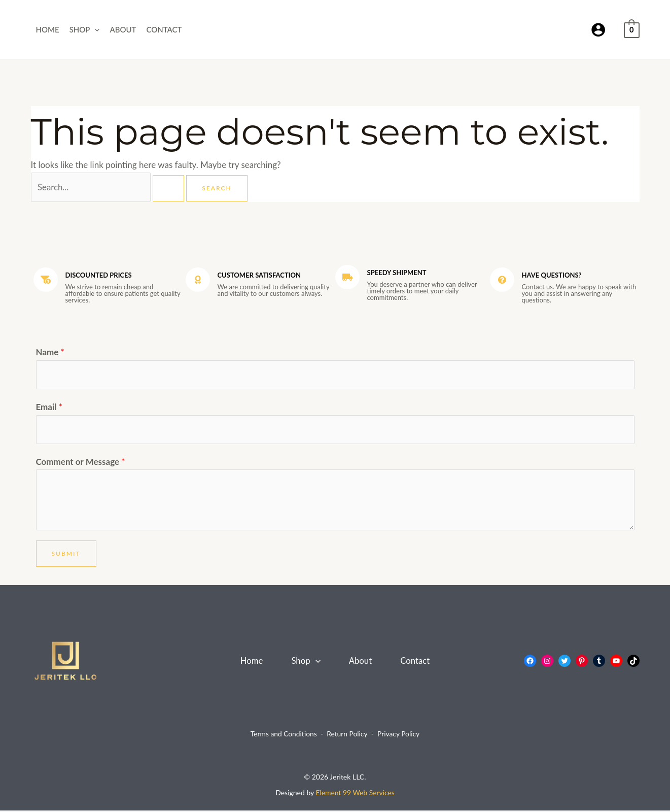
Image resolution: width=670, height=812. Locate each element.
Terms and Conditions (283, 735)
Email (49, 408)
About (123, 29)
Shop (85, 29)
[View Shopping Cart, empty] (632, 29)
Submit (66, 555)
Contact (164, 29)
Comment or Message (81, 463)
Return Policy (347, 735)
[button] (95, 29)
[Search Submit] (169, 188)
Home (48, 29)
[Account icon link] (598, 30)
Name (50, 352)
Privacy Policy (399, 735)
